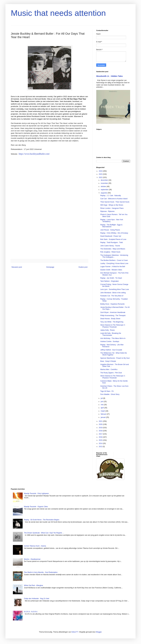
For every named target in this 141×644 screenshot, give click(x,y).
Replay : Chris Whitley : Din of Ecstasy (114, 233)
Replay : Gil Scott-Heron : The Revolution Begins (42, 520)
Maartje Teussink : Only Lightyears (36, 493)
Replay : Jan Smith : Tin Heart (111, 278)
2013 (101, 447)
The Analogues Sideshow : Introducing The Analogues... (114, 256)
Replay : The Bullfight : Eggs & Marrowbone (111, 226)
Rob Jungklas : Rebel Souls (110, 252)
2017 (101, 434)
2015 (101, 440)
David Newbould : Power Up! (111, 236)
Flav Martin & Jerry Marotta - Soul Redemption (41, 572)
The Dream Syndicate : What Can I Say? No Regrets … (44, 533)
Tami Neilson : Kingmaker (110, 281)
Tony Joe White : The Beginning (112, 322)
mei (102, 405)
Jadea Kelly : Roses (108, 330)
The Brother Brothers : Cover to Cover (114, 260)
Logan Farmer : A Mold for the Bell (113, 267)
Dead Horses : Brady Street (110, 319)
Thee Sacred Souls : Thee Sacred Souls (115, 202)
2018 (101, 431)
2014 (101, 443)
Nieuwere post (17, 267)
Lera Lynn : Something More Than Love (115, 289)
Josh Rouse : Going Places (110, 230)
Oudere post (83, 267)
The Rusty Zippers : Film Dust (111, 373)
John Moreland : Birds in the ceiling (113, 293)
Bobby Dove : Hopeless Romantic (112, 304)
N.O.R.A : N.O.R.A (31, 612)
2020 (101, 424)
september (105, 190)
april (102, 408)
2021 (101, 421)
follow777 (75, 632)
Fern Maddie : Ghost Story (110, 394)
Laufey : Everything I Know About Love (114, 263)
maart (103, 411)
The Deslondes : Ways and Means (113, 249)
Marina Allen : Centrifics (109, 369)
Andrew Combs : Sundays (110, 341)
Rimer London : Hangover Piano (112, 208)
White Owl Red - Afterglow (33, 585)
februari (104, 414)
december (105, 180)
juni (102, 402)
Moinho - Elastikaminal (32, 559)
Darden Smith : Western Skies (111, 270)
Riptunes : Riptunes (107, 211)
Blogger (99, 632)
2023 (101, 174)
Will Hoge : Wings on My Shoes (112, 205)
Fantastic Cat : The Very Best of (112, 296)
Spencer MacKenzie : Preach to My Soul (115, 358)
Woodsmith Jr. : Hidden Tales (109, 76)
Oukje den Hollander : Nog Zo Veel (37, 599)
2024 (101, 171)
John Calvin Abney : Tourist (110, 246)
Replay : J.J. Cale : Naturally (111, 196)
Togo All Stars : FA (107, 391)
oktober (104, 186)
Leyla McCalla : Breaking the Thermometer (111, 334)
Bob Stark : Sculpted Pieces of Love (113, 239)
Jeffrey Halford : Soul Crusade (111, 350)
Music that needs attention (58, 13)
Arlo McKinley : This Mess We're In (113, 338)
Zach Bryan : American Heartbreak (113, 312)
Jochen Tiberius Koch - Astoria (35, 546)
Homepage (50, 267)
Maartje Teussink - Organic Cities (36, 507)
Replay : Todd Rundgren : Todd (112, 242)
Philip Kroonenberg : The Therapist (113, 316)
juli (102, 398)
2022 (101, 177)
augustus (104, 193)
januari (103, 417)
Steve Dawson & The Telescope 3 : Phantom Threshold (113, 326)
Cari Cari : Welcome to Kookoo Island (114, 199)
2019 (101, 428)
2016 (101, 437)
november (105, 183)
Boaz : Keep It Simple (108, 361)
